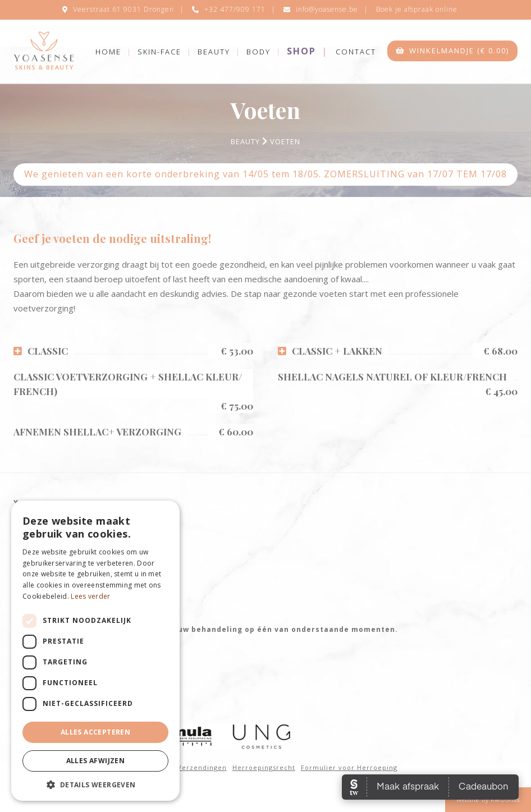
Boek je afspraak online (417, 9)
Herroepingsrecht (264, 767)
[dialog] (95, 651)
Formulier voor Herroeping (349, 767)
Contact (356, 52)
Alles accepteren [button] (95, 732)
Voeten (285, 141)
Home (108, 52)
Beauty (214, 52)
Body (258, 52)
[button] (95, 784)
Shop (301, 51)
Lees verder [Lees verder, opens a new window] (90, 596)
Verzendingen (202, 767)
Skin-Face (159, 52)
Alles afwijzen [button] (96, 761)
